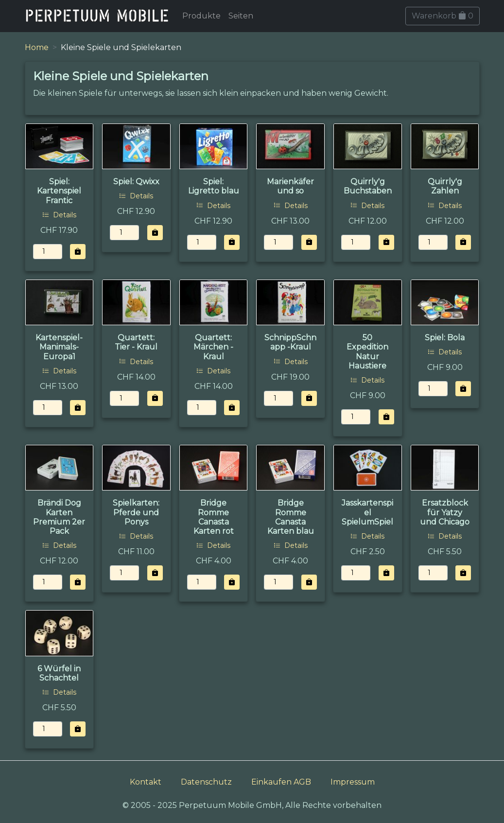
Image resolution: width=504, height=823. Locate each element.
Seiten (241, 16)
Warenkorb (443, 16)
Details (59, 215)
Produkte (201, 16)
